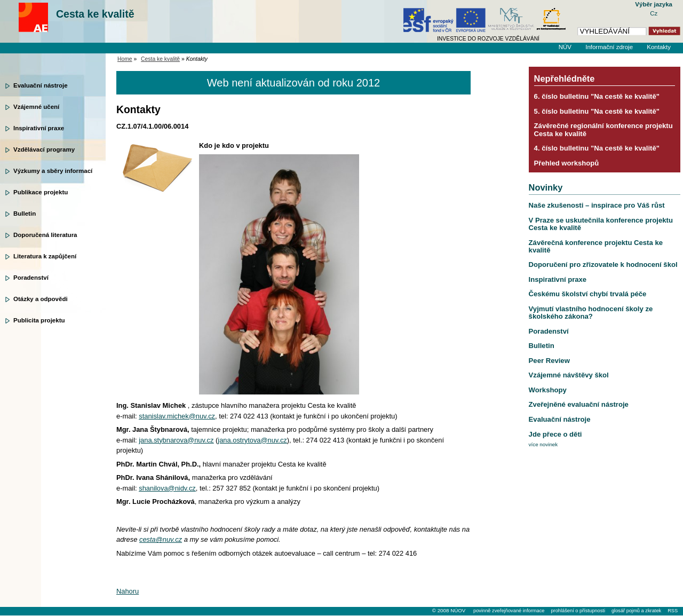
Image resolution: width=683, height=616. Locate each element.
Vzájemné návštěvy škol (569, 375)
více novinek (543, 444)
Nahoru (128, 591)
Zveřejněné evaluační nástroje (579, 404)
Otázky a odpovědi (41, 299)
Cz (654, 13)
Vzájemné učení (36, 107)
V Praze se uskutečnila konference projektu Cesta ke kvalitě (601, 224)
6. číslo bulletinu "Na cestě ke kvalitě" (597, 96)
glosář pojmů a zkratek (636, 611)
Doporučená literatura (45, 235)
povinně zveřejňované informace (509, 611)
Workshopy (548, 390)
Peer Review (549, 361)
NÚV (565, 47)
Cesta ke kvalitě (95, 14)
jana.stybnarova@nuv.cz (176, 440)
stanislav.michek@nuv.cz (177, 416)
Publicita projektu (39, 320)
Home (125, 59)
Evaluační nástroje (41, 85)
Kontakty (659, 47)
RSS (673, 611)
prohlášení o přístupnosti (578, 611)
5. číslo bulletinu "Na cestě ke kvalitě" (597, 111)
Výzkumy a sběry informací (53, 171)
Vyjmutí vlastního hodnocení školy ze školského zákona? (591, 313)
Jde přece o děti (555, 434)
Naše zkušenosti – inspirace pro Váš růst (597, 205)
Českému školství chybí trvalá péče (588, 294)
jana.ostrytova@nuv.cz (252, 440)
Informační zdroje (609, 47)
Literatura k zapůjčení (45, 256)
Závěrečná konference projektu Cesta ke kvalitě (596, 246)
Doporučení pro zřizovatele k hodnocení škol (603, 264)
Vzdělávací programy (44, 149)
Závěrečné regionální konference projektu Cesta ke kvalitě (603, 129)
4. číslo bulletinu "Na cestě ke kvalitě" (597, 148)
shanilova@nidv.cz (167, 488)
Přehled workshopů (567, 163)
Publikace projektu (41, 192)
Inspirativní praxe (39, 128)
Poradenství (31, 278)
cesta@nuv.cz (161, 539)
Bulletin (25, 214)
